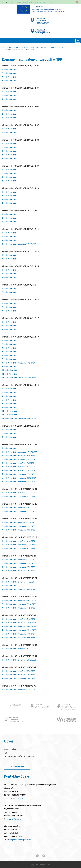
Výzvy (11, 47)
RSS (6, 753)
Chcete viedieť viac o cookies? (42, 2)
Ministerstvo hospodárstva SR (27, 47)
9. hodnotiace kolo (9, 367)
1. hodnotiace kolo (9, 430)
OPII (5, 47)
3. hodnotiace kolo (9, 329)
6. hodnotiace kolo (9, 400)
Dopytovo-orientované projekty (52, 47)
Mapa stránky (11, 750)
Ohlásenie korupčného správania (20, 756)
